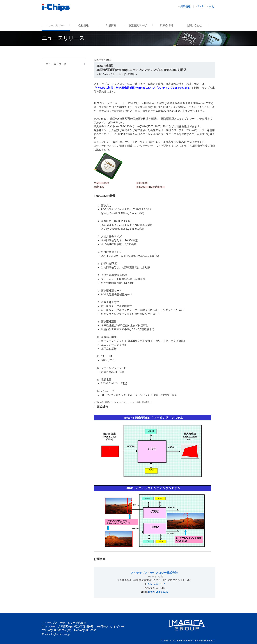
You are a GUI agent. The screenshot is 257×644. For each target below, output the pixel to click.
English (202, 6)
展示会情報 (166, 25)
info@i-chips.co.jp (158, 592)
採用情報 (185, 6)
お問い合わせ (194, 25)
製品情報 (111, 25)
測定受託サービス (139, 25)
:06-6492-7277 (157, 584)
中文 (212, 6)
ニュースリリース (56, 25)
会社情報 (84, 25)
